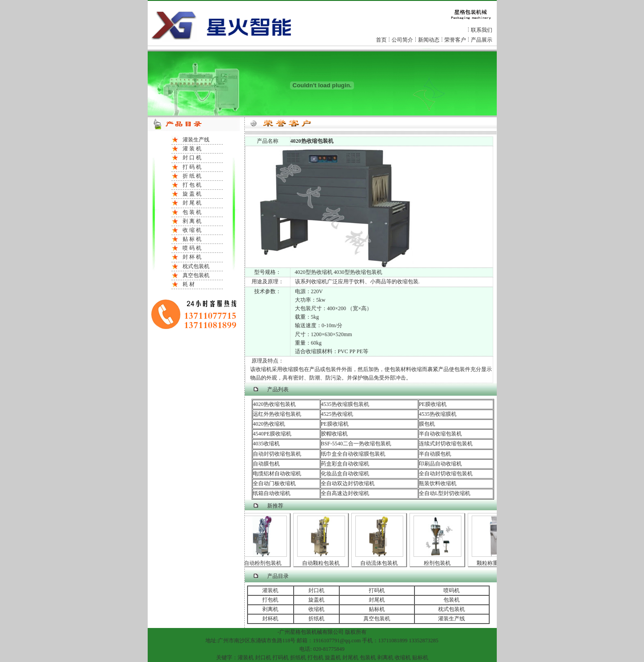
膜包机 (427, 424)
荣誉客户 (455, 40)
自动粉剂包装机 (264, 563)
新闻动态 (429, 40)
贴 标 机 (192, 239)
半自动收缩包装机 (440, 434)
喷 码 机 (192, 248)
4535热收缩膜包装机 (345, 404)
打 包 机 (192, 185)
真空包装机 (196, 275)
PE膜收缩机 (433, 404)
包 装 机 (192, 212)
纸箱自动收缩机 (272, 493)
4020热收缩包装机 (274, 404)
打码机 (377, 590)
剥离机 (270, 609)
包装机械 (311, 632)
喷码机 (452, 590)
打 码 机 (192, 167)
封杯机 (270, 619)
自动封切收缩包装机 (277, 454)
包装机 (452, 600)
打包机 (270, 600)
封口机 (316, 590)
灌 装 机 (192, 149)
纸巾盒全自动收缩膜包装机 (353, 454)
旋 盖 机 (192, 194)
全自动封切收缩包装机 (446, 474)
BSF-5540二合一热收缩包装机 (356, 444)
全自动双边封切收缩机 (348, 483)
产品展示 (482, 40)
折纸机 (316, 619)
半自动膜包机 (435, 454)
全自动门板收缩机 (274, 483)
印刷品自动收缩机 (440, 464)
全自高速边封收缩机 (345, 493)
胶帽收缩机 (334, 434)
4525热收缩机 (337, 414)
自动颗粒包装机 (323, 563)
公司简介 (402, 40)
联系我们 (482, 30)
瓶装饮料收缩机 (438, 483)
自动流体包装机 (381, 563)
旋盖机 (316, 600)
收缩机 (316, 609)
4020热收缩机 (269, 424)
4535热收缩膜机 (438, 414)
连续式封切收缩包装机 (446, 444)
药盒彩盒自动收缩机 (345, 464)
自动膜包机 (266, 464)
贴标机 (377, 609)
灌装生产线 (196, 140)
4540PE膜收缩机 (272, 434)
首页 (381, 40)
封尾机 (377, 600)
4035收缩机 (266, 444)
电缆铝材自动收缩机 (277, 474)
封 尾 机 (192, 203)
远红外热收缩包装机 (277, 414)
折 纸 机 (192, 176)
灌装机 (270, 590)
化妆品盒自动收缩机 (345, 474)
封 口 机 (192, 158)
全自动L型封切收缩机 (445, 493)
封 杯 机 (192, 257)
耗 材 (189, 284)
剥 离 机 (192, 221)
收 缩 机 (192, 230)
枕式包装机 (196, 266)
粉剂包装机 (439, 563)
